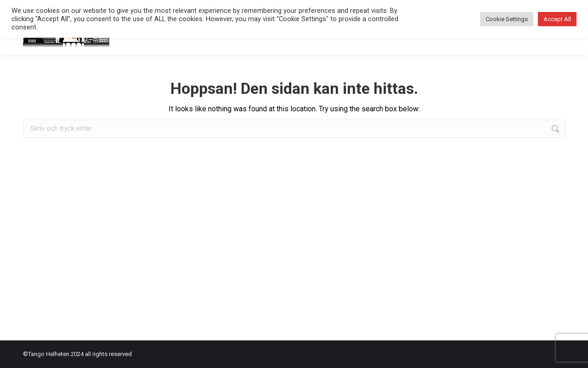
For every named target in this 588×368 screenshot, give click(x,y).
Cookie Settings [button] (507, 19)
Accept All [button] (557, 19)
